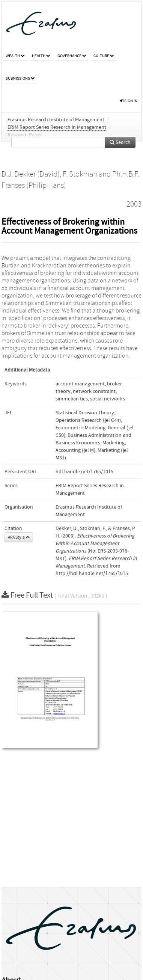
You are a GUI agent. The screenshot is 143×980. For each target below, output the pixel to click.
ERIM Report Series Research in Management (57, 127)
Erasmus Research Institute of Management (56, 120)
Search (120, 142)
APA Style (19, 537)
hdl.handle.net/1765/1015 (84, 472)
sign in (129, 101)
